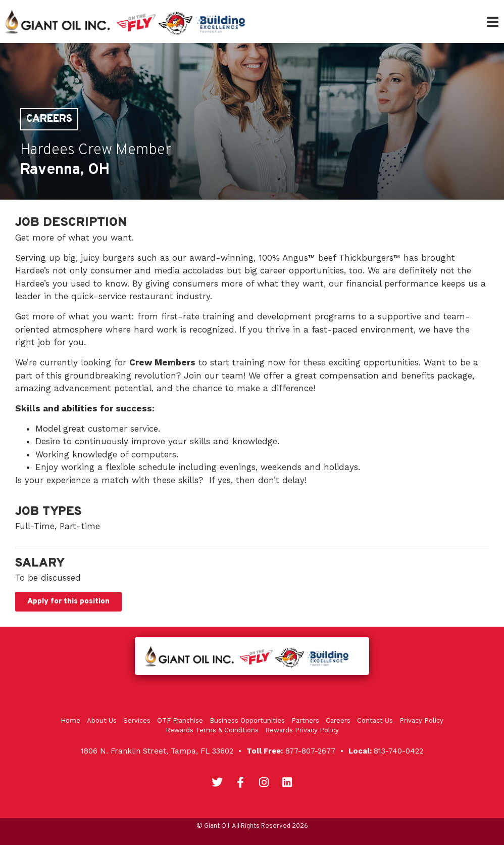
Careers (49, 119)
